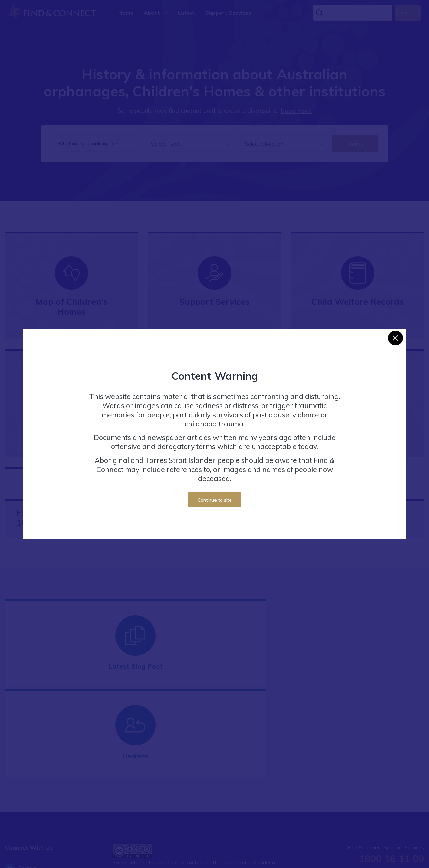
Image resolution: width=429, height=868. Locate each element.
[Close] (395, 338)
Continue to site (215, 500)
